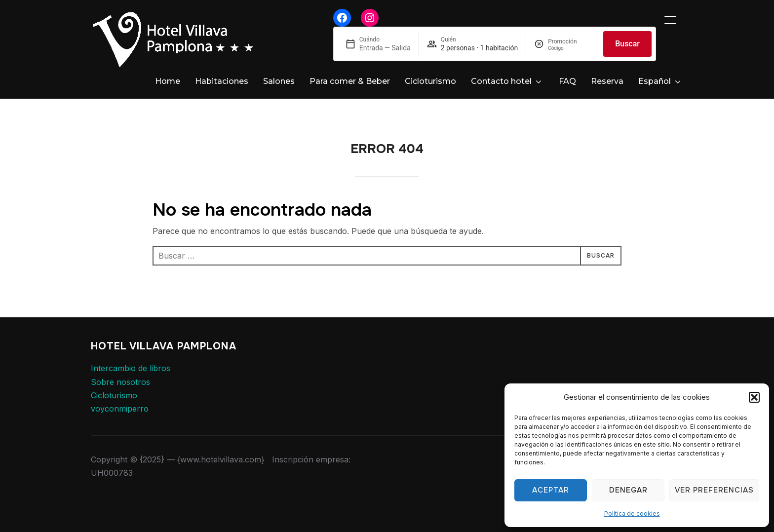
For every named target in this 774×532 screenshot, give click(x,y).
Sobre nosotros (120, 373)
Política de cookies (632, 513)
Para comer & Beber (350, 81)
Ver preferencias (714, 490)
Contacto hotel (501, 81)
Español (655, 81)
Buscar (627, 44)
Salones (279, 81)
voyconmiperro (120, 400)
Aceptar (551, 490)
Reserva (607, 81)
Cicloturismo (430, 81)
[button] (754, 397)
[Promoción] (572, 48)
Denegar (628, 490)
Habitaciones (222, 81)
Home (168, 81)
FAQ (567, 81)
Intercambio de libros (131, 359)
